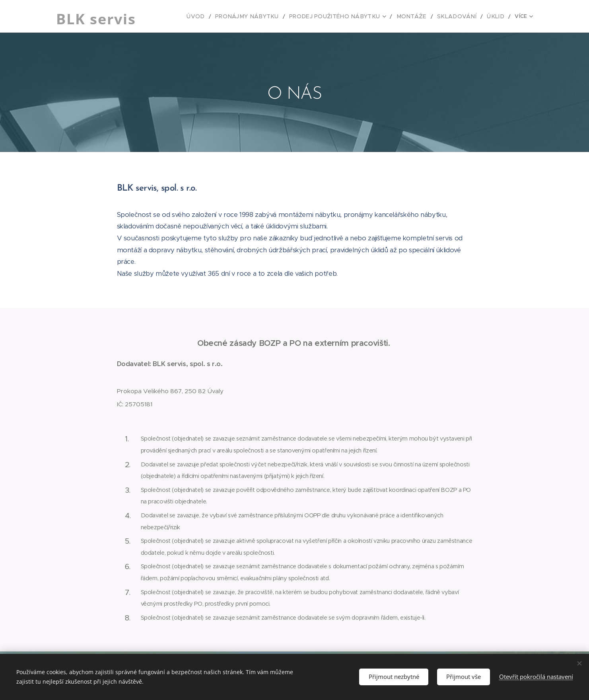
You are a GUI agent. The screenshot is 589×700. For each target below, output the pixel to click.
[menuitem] (184, 16)
